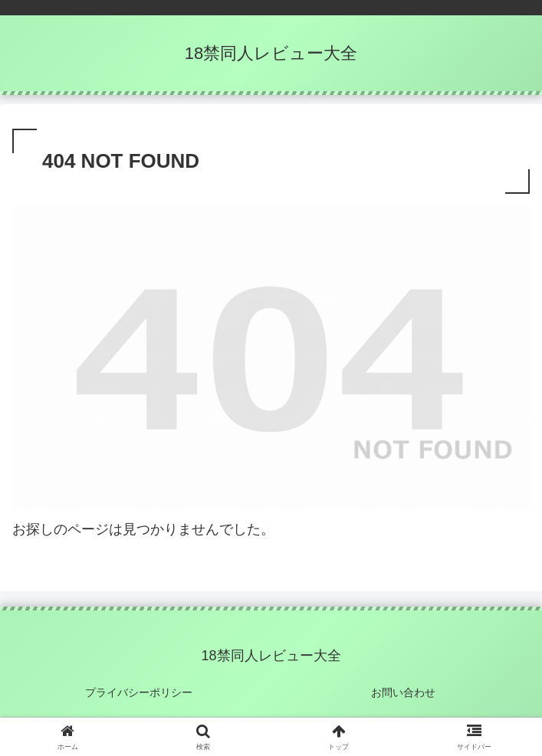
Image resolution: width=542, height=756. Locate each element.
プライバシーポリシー (139, 692)
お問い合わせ (403, 692)
